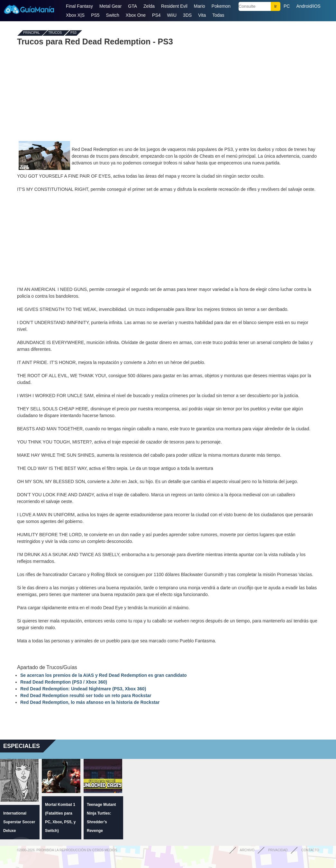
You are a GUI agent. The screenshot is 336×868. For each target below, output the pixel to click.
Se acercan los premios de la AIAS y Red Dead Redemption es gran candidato (104, 675)
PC (287, 6)
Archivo (247, 850)
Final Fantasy (79, 6)
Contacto (310, 850)
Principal (32, 33)
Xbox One (136, 15)
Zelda (149, 6)
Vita (202, 15)
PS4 (156, 15)
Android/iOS (308, 6)
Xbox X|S (75, 15)
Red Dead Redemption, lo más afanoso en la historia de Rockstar (90, 702)
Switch (113, 15)
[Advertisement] (168, 93)
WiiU (172, 15)
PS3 (73, 33)
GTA (132, 6)
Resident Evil (174, 6)
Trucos (55, 33)
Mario (200, 6)
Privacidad (278, 850)
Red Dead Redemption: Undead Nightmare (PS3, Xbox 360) (83, 689)
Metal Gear (110, 6)
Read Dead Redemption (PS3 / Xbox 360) (64, 682)
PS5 (95, 15)
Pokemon (221, 6)
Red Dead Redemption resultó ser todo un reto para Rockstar (86, 695)
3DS (187, 15)
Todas (218, 15)
